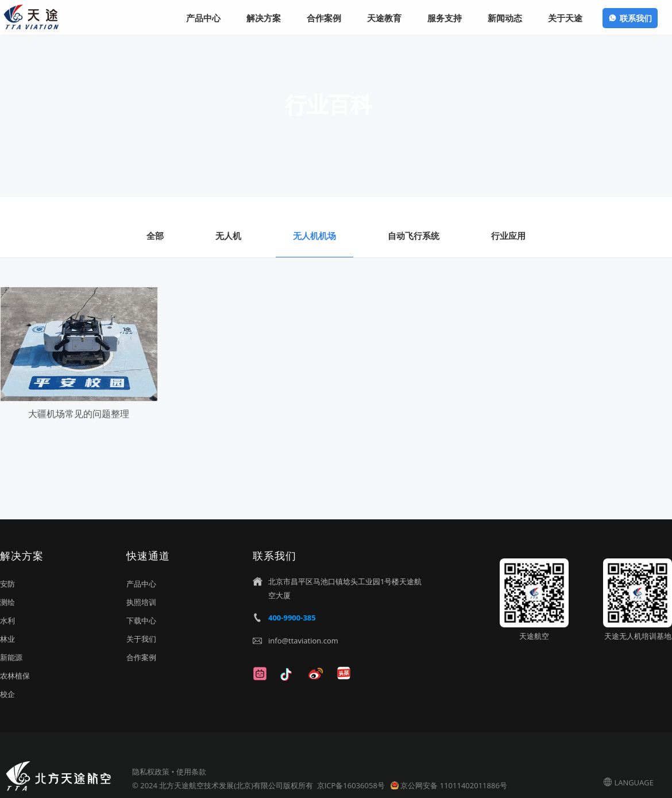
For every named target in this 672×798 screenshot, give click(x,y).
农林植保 (15, 676)
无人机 (228, 236)
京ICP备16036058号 (352, 785)
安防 (7, 584)
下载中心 (141, 620)
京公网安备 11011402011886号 (453, 785)
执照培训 (141, 602)
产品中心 (141, 584)
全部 (155, 236)
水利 (7, 620)
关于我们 (141, 639)
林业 (7, 639)
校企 (7, 694)
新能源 (11, 657)
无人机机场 (314, 236)
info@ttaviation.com (303, 641)
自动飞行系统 (414, 236)
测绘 (7, 602)
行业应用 (508, 236)
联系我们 (636, 18)
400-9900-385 (292, 618)
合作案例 (141, 657)
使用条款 (191, 772)
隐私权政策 (151, 772)
